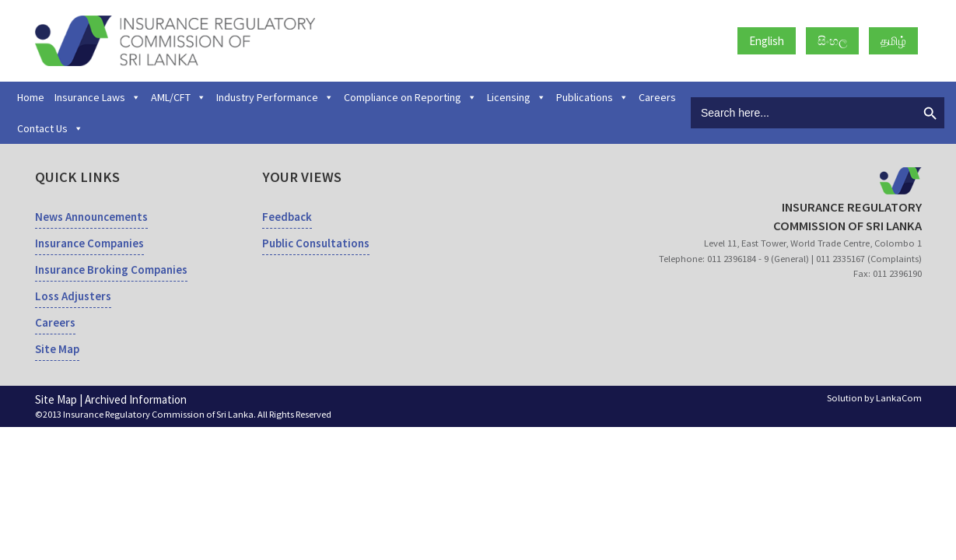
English (767, 41)
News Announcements (91, 217)
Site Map (57, 349)
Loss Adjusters (73, 296)
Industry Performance (275, 97)
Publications (592, 97)
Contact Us (50, 128)
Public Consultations (316, 243)
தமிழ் (893, 41)
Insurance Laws (98, 97)
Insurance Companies (89, 243)
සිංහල (832, 41)
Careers (657, 97)
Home (31, 97)
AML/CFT (179, 97)
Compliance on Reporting (410, 97)
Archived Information (136, 399)
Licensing (517, 97)
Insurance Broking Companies (111, 269)
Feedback (287, 217)
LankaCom (899, 398)
